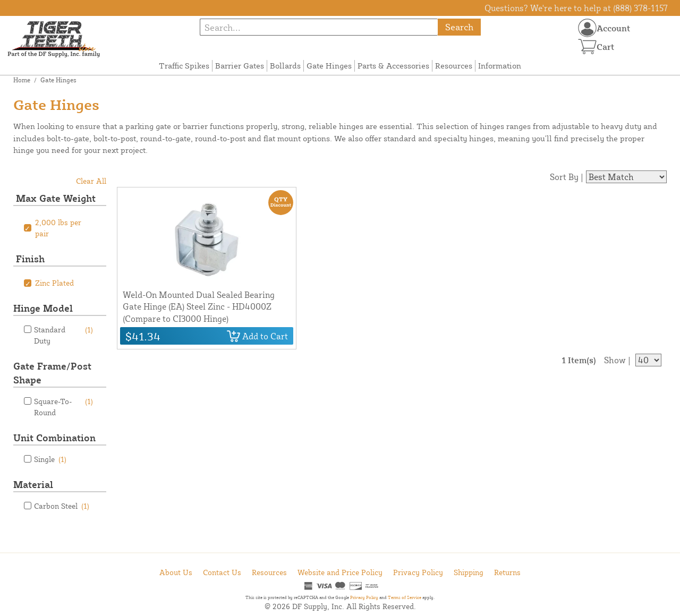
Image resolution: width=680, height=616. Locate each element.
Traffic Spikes (184, 66)
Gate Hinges (329, 66)
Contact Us (222, 572)
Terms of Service (405, 597)
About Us (176, 572)
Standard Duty (63, 335)
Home (22, 80)
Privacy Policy (418, 572)
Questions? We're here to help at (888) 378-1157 (576, 8)
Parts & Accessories (393, 66)
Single (50, 459)
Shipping (469, 572)
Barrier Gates (240, 66)
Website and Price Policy (340, 572)
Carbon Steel (62, 506)
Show (615, 360)
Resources (454, 66)
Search (459, 27)
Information (500, 66)
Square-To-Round (63, 406)
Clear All (91, 181)
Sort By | (567, 177)
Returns (507, 572)
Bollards (285, 66)
